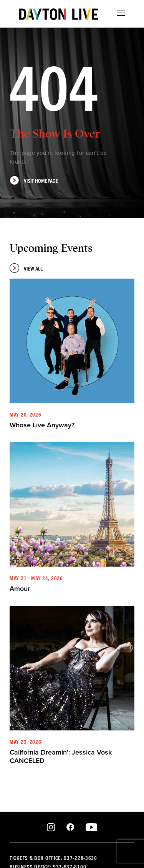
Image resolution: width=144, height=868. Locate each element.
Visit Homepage (34, 180)
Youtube (91, 827)
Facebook (70, 827)
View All (26, 268)
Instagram (51, 827)
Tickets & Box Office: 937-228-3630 (53, 858)
